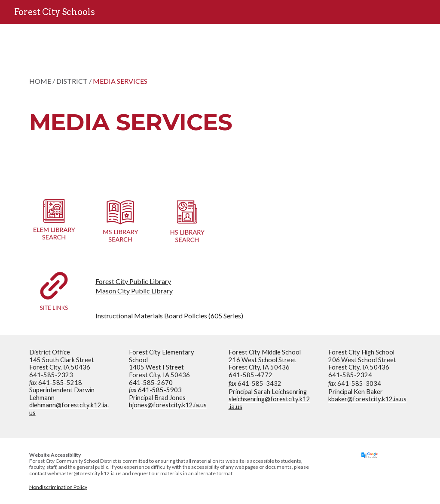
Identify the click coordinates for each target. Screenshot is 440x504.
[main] (187, 101)
